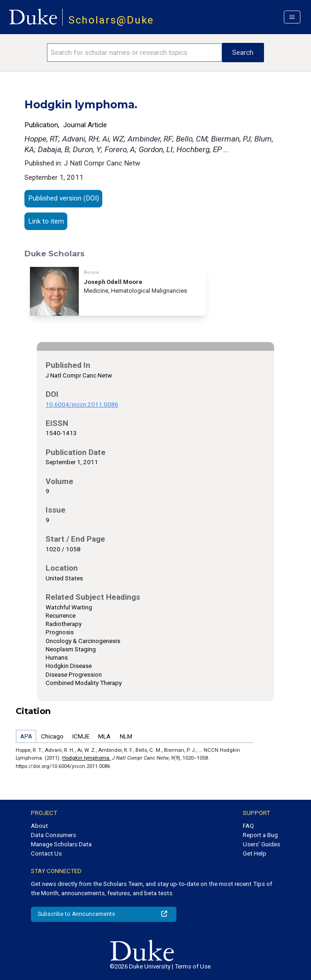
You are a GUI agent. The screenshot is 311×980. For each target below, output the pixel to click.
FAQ (248, 826)
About (39, 826)
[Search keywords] (135, 53)
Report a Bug (260, 835)
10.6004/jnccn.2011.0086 (82, 404)
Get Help (255, 853)
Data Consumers (53, 835)
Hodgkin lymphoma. (86, 758)
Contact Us (46, 853)
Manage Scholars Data (61, 844)
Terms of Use (193, 966)
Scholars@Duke (111, 20)
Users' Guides (261, 844)
